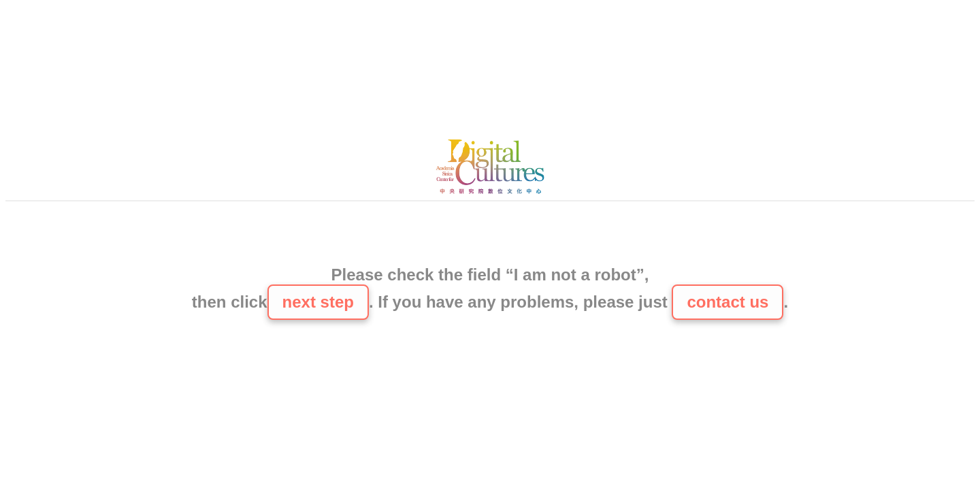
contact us (728, 302)
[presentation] (490, 235)
